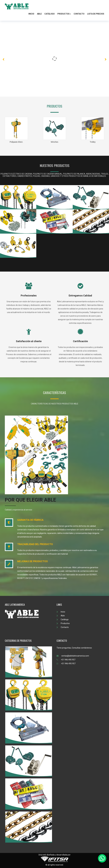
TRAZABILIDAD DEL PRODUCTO (35, 544)
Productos (63, 623)
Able (39, 14)
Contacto (79, 14)
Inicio (31, 14)
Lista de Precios (96, 14)
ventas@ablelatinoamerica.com (73, 656)
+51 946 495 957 (66, 660)
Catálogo (50, 14)
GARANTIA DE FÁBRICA (30, 520)
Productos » (64, 14)
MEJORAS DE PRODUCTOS (32, 561)
